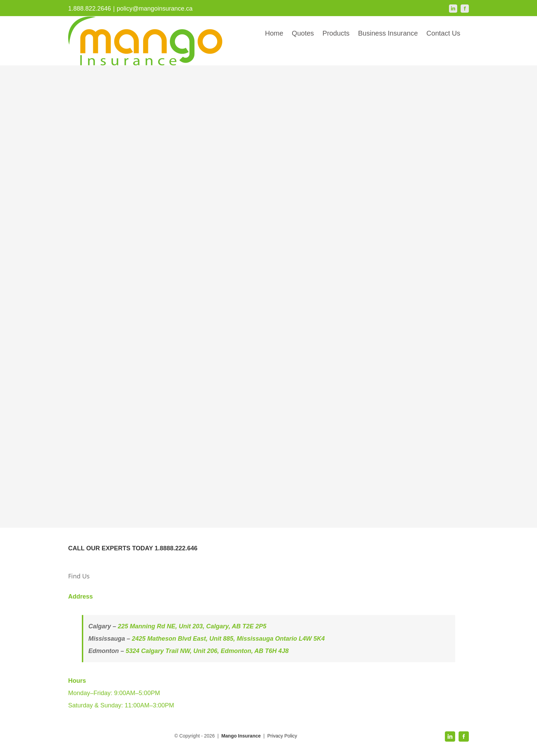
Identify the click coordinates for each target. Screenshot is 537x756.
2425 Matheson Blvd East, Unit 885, (184, 639)
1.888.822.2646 (90, 9)
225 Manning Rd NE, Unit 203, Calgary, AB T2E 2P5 (192, 626)
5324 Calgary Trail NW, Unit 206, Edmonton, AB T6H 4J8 (207, 651)
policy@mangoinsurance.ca (155, 9)
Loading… (205, 292)
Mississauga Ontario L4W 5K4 (281, 639)
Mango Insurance (242, 736)
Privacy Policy (282, 736)
